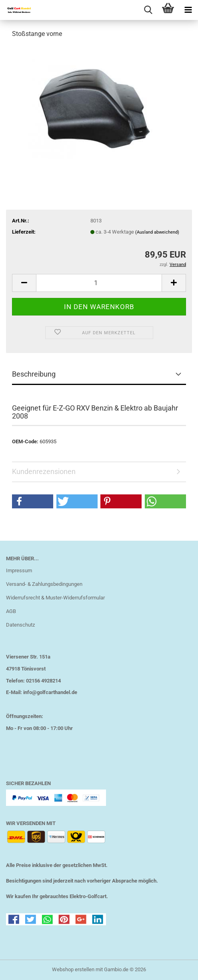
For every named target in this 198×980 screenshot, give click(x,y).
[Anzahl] (99, 283)
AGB (11, 611)
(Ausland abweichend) (157, 232)
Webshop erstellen (73, 969)
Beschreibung (34, 374)
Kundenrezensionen (44, 471)
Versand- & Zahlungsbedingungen (44, 584)
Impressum (19, 570)
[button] (24, 283)
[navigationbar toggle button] (188, 10)
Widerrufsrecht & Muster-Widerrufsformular (55, 598)
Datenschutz (20, 625)
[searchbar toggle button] (148, 10)
